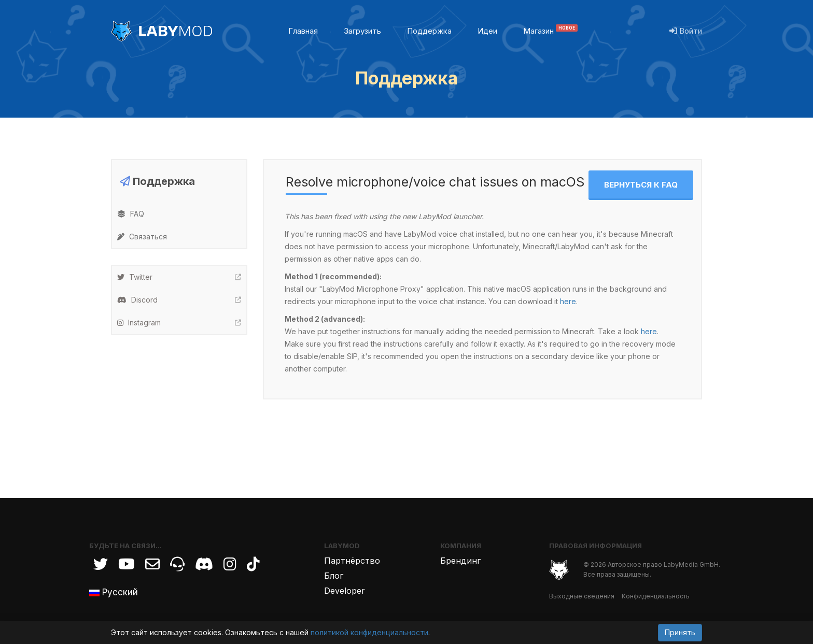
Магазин (550, 31)
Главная (303, 31)
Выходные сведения (582, 596)
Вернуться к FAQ (641, 185)
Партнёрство (352, 561)
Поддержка (429, 31)
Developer (345, 591)
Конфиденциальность (656, 596)
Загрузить (362, 31)
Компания (461, 546)
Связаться (142, 237)
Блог (334, 576)
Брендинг (460, 561)
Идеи (487, 31)
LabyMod (342, 546)
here (568, 301)
